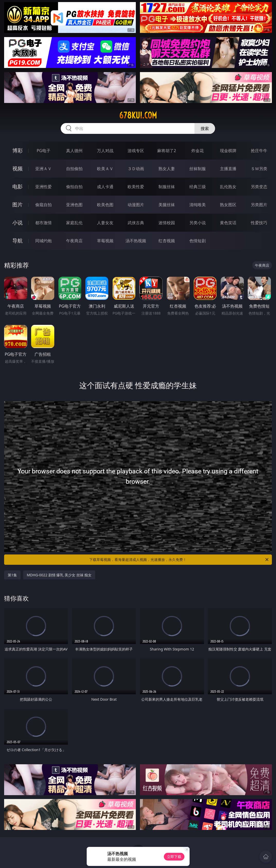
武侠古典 (136, 223)
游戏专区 (136, 151)
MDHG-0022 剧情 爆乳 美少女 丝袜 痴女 (59, 575)
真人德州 (74, 151)
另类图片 (259, 205)
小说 (17, 223)
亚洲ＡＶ (43, 169)
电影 (17, 186)
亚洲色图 (74, 205)
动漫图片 (136, 205)
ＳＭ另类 (259, 169)
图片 (17, 205)
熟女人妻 (167, 169)
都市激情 (43, 223)
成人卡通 (105, 187)
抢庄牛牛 (259, 151)
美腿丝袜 (167, 205)
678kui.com (138, 115)
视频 (17, 168)
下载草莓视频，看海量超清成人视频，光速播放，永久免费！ (179, 560)
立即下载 (174, 857)
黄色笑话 (228, 223)
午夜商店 (74, 241)
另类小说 (198, 223)
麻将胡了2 (167, 151)
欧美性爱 (136, 187)
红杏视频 (167, 241)
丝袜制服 (198, 169)
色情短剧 (198, 241)
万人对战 (105, 151)
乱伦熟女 (228, 187)
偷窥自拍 (43, 205)
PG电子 (44, 151)
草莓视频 (105, 241)
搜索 (205, 128)
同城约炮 (43, 241)
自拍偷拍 (74, 169)
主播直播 (228, 169)
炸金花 (198, 151)
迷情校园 (167, 223)
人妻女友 (105, 223)
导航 (17, 241)
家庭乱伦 (74, 223)
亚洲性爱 (43, 187)
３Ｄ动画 (136, 169)
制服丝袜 (167, 187)
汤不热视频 (136, 241)
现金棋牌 (228, 151)
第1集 (12, 575)
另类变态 (259, 187)
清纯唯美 (198, 205)
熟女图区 (228, 205)
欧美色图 (105, 205)
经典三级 (198, 187)
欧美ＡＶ (105, 169)
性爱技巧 (259, 223)
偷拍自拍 (74, 187)
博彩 (17, 150)
